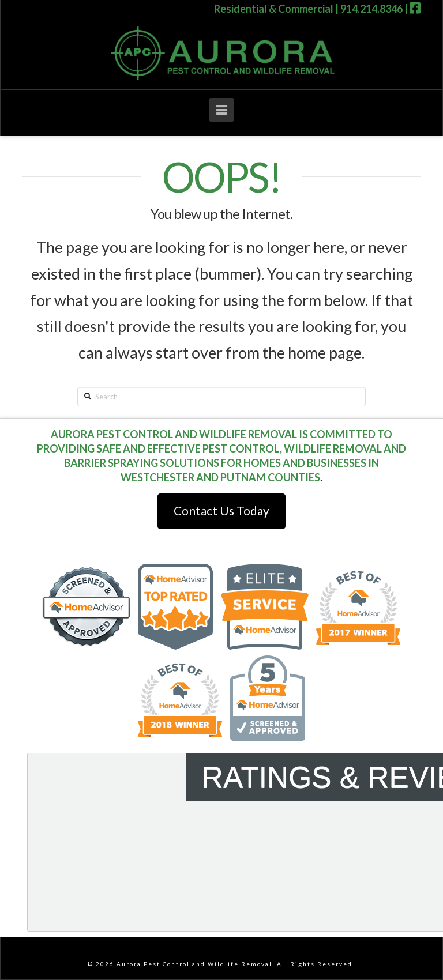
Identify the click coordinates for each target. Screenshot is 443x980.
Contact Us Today (221, 510)
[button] (221, 110)
